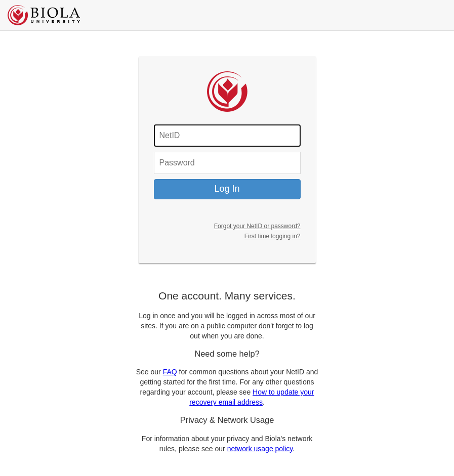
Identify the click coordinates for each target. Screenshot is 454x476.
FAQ (170, 372)
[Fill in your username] (227, 136)
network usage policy (260, 449)
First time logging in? (273, 236)
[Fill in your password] (227, 163)
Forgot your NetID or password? (257, 226)
